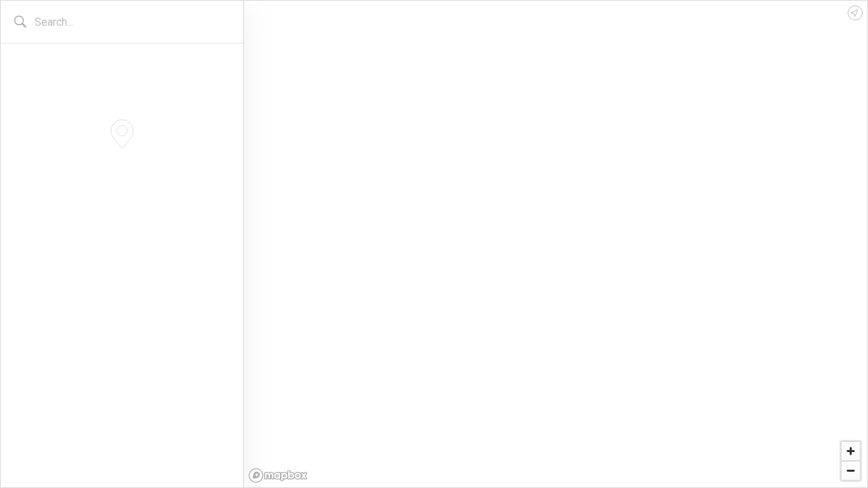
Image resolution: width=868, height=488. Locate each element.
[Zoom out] (851, 471)
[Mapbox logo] (278, 475)
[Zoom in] (851, 451)
